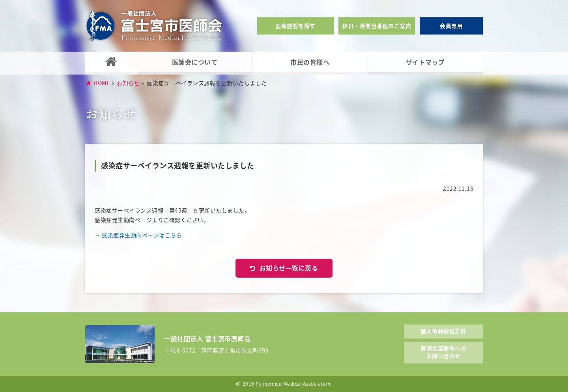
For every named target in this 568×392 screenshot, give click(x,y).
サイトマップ (425, 62)
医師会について (195, 62)
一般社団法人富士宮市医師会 (154, 26)
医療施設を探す (295, 26)
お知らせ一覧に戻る (289, 268)
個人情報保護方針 (443, 331)
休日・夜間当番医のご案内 (377, 26)
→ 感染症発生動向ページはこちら (138, 235)
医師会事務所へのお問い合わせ (443, 352)
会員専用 (451, 26)
